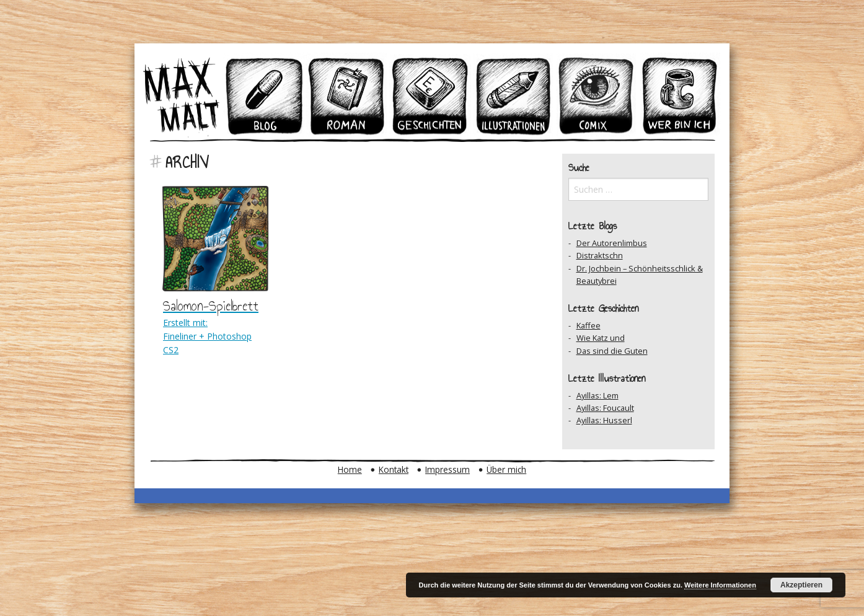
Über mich (506, 469)
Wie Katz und (601, 338)
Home (350, 469)
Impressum (447, 469)
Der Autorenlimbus (612, 243)
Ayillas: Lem (597, 395)
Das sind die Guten (612, 351)
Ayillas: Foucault (605, 408)
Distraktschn (600, 255)
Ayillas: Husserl (604, 420)
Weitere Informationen (720, 585)
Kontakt (394, 469)
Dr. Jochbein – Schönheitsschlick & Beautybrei (640, 275)
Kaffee (588, 325)
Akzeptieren (801, 585)
